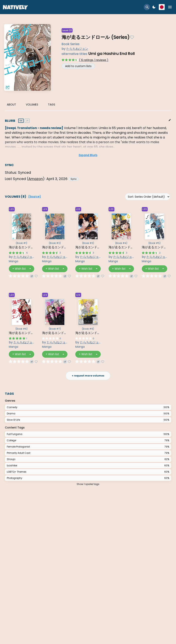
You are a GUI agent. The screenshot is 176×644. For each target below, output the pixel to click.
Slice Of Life (13, 420)
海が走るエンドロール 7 (55, 333)
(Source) (35, 196)
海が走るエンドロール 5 (154, 247)
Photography (15, 478)
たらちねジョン (77, 49)
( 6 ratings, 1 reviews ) (94, 60)
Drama (11, 413)
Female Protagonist (18, 447)
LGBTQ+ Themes (17, 472)
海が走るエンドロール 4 (121, 247)
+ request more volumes (88, 376)
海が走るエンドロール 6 (22, 333)
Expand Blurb (88, 155)
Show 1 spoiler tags (88, 484)
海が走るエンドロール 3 (88, 247)
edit (170, 120)
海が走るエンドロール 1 (22, 247)
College (11, 440)
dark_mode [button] (154, 7)
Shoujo (11, 459)
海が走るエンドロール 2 (55, 247)
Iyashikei (12, 465)
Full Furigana (15, 434)
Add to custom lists (78, 66)
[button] (147, 7)
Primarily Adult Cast (19, 453)
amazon (36, 179)
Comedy (12, 407)
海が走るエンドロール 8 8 (88, 333)
